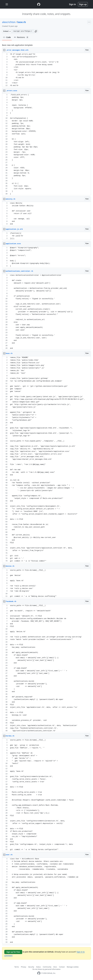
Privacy (24, 967)
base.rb (21, 22)
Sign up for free (13, 952)
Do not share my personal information (46, 969)
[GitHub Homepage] (39, 973)
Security (31, 967)
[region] (46, 70)
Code (7, 37)
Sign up (83, 4)
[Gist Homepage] (39, 4)
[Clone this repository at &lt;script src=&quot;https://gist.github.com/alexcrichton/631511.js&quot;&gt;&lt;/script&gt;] (23, 31)
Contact (62, 967)
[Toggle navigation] (7, 4)
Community (47, 967)
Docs (55, 967)
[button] (36, 31)
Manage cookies (73, 967)
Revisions (21, 37)
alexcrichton (9, 22)
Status (38, 967)
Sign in (72, 4)
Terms (17, 967)
